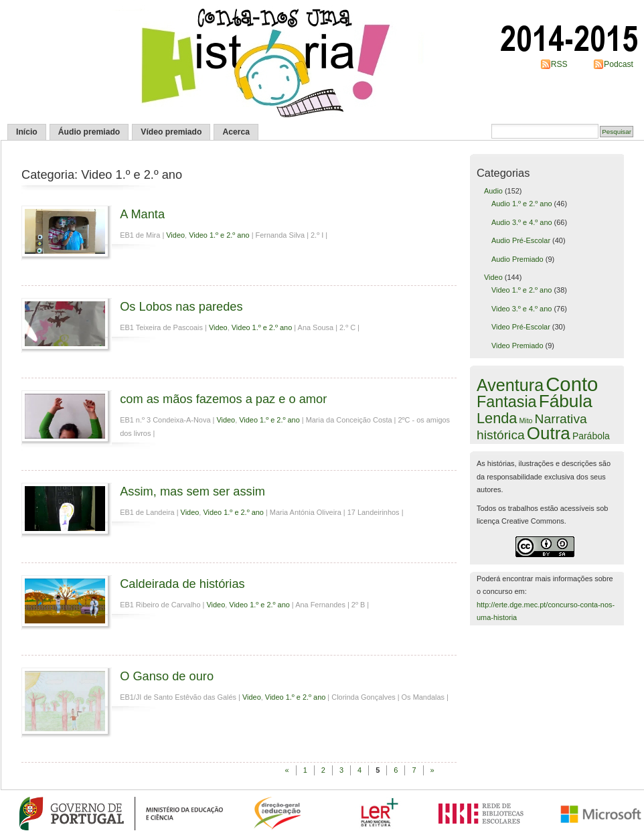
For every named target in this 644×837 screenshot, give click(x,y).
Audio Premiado (517, 259)
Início (27, 132)
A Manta (142, 214)
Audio (493, 191)
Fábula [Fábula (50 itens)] (566, 401)
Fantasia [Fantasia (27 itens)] (507, 402)
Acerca (236, 132)
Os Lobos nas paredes (181, 306)
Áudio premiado (89, 132)
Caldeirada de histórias (182, 584)
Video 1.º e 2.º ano (219, 235)
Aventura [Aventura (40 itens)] (510, 385)
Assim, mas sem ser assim (192, 491)
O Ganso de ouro (167, 676)
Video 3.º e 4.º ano (522, 309)
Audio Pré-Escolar (521, 240)
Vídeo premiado (171, 132)
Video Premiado (517, 346)
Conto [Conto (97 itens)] (572, 384)
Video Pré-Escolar (521, 327)
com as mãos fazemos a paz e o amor (223, 399)
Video (175, 235)
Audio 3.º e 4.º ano (522, 222)
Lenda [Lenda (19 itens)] (497, 418)
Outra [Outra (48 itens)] (549, 433)
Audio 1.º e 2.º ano (522, 204)
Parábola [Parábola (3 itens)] (591, 436)
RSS (559, 64)
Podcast (619, 64)
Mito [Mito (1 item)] (526, 421)
